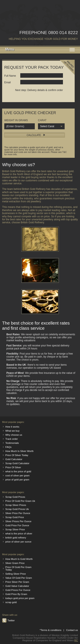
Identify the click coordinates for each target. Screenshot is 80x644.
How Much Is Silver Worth (19, 451)
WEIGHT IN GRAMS (16, 120)
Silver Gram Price (15, 563)
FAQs (8, 447)
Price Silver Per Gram (17, 582)
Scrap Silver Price (15, 529)
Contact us (72, 630)
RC (76, 640)
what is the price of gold (18, 471)
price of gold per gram (17, 480)
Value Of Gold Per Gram (19, 578)
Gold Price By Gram (16, 594)
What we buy (12, 431)
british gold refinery (16, 538)
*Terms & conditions (51, 630)
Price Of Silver (13, 467)
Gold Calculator (14, 459)
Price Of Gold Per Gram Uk (20, 501)
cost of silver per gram (17, 476)
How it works (12, 427)
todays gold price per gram (20, 598)
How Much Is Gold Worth (19, 559)
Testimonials (12, 443)
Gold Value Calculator (17, 586)
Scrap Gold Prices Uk (17, 509)
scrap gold (11, 602)
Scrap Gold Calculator (17, 463)
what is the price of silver (19, 534)
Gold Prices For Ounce (18, 590)
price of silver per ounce (18, 542)
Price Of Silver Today (17, 455)
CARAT (42, 120)
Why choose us (14, 435)
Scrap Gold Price (15, 517)
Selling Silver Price (16, 574)
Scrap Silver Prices (16, 505)
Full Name (10, 76)
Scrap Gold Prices (15, 497)
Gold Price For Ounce (17, 525)
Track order (12, 439)
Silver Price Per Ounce (18, 513)
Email (7, 82)
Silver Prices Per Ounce (18, 521)
